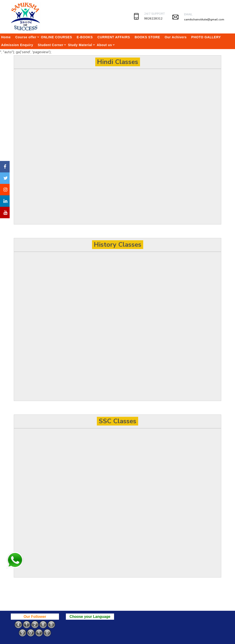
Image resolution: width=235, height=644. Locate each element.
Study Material (80, 45)
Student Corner (50, 45)
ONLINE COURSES (56, 37)
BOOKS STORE (147, 37)
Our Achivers (176, 37)
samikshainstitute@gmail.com (204, 19)
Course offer (26, 37)
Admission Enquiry (17, 45)
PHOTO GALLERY (206, 37)
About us (104, 45)
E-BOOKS (85, 37)
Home (6, 37)
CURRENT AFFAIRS (114, 37)
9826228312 (153, 19)
